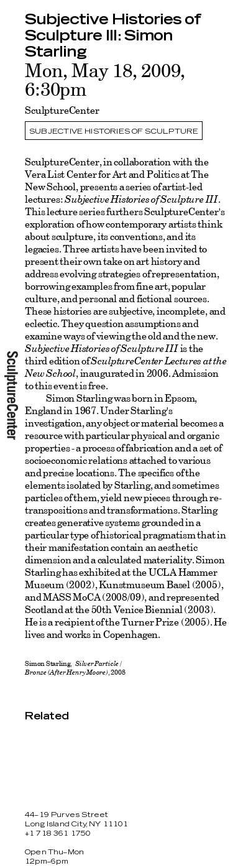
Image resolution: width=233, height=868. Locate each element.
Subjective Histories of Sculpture (114, 132)
